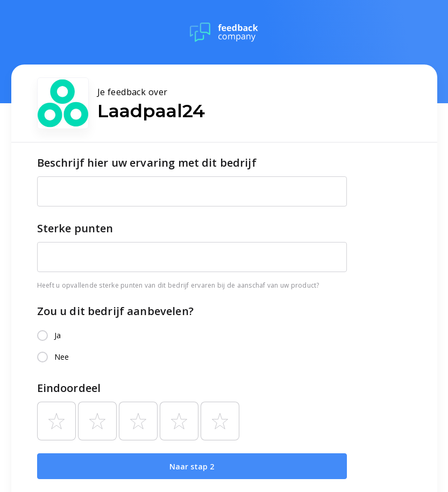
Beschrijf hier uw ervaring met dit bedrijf (147, 163)
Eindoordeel (69, 388)
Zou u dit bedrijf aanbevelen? (115, 311)
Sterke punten (75, 228)
